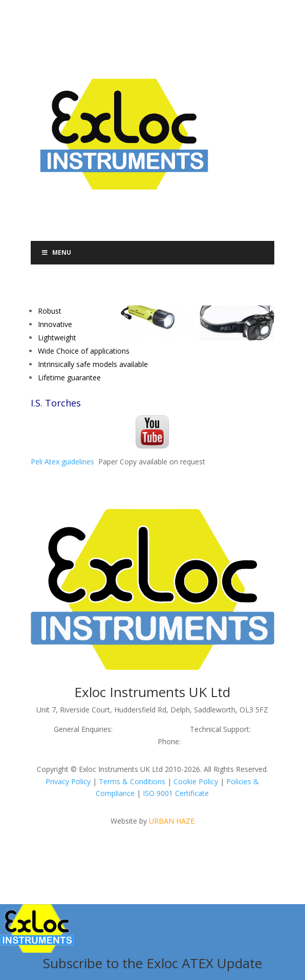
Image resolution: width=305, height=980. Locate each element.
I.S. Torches (56, 403)
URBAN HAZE (172, 821)
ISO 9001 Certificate (176, 793)
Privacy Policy (68, 781)
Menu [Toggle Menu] (56, 252)
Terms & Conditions (132, 781)
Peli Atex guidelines (62, 462)
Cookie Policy (196, 781)
